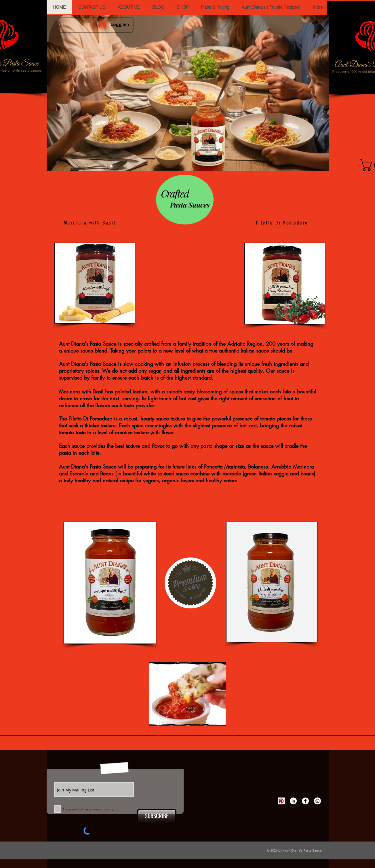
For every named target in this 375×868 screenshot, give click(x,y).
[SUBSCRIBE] (157, 816)
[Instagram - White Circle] (317, 801)
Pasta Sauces (190, 205)
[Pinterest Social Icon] (281, 801)
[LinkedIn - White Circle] (293, 801)
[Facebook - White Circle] (305, 801)
